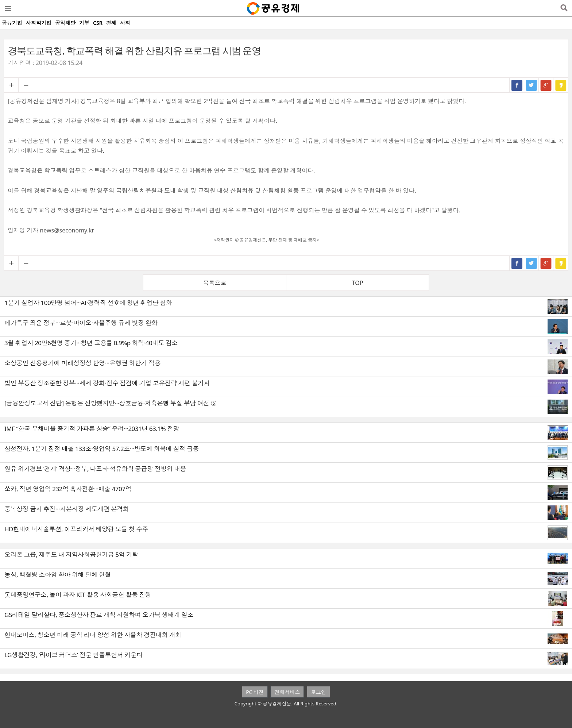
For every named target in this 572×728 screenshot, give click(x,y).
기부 (84, 23)
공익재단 (65, 23)
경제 (111, 23)
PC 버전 (255, 692)
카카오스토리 (561, 85)
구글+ (546, 85)
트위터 (532, 85)
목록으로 (215, 283)
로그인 (318, 692)
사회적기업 (39, 23)
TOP (358, 283)
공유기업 (12, 23)
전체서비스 (287, 692)
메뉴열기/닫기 (8, 8)
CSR (98, 23)
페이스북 (517, 85)
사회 (125, 23)
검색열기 (564, 8)
